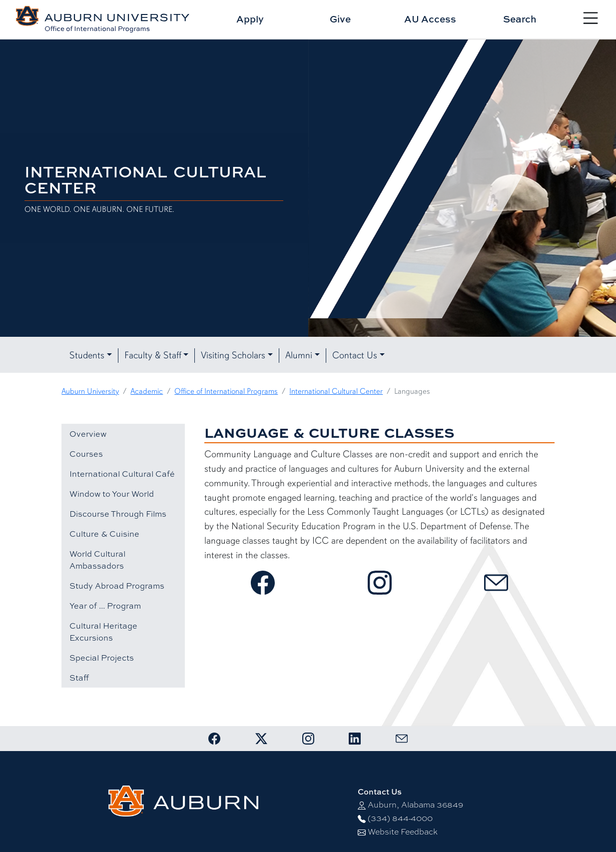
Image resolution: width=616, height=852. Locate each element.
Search (520, 19)
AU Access (430, 19)
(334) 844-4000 (400, 818)
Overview (88, 434)
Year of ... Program (105, 606)
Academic (147, 391)
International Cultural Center (336, 391)
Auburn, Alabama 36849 (415, 805)
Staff (79, 678)
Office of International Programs (226, 391)
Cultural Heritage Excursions (103, 632)
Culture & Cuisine (104, 534)
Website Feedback (403, 832)
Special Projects (102, 658)
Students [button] (87, 355)
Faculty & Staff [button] (153, 355)
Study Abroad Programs (117, 586)
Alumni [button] (299, 355)
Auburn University (90, 391)
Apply (250, 19)
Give (340, 19)
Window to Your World (112, 494)
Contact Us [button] (355, 355)
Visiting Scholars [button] (233, 355)
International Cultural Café (122, 474)
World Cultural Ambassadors (97, 560)
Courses (86, 454)
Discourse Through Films (118, 514)
